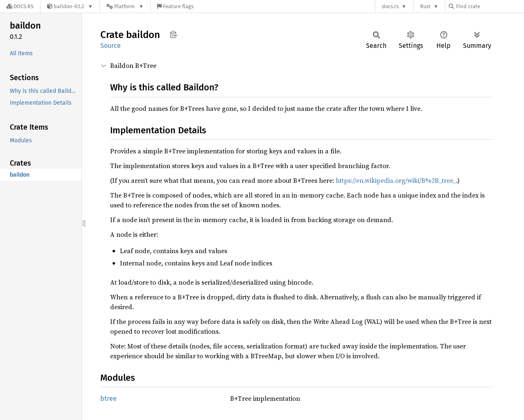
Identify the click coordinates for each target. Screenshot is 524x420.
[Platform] (125, 6)
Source (111, 46)
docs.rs (390, 6)
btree (108, 399)
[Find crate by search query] (490, 6)
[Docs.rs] (20, 6)
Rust (425, 6)
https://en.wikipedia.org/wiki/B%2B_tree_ (396, 180)
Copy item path (173, 34)
